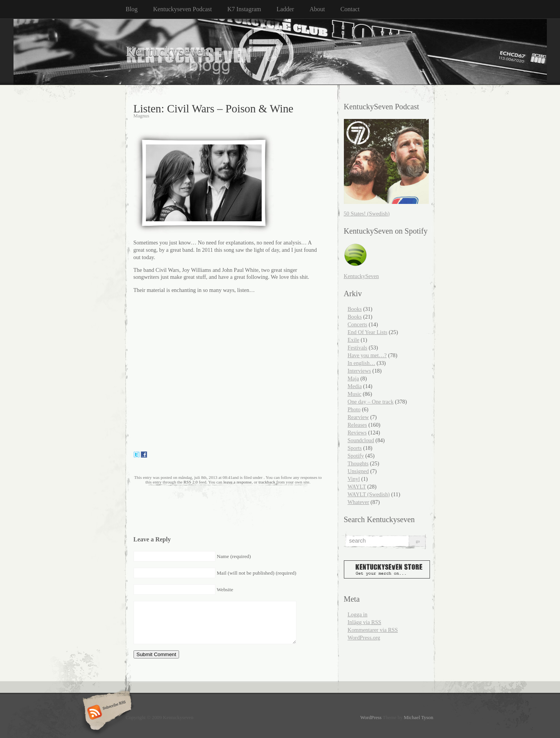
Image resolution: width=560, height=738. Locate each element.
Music (355, 394)
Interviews (360, 371)
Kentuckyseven (168, 52)
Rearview (358, 417)
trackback (267, 482)
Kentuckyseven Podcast (183, 9)
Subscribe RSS (106, 713)
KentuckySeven (361, 276)
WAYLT (357, 487)
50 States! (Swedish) (367, 214)
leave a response (238, 482)
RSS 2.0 (191, 482)
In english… (362, 363)
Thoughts (358, 463)
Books (355, 309)
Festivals (358, 348)
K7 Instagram (244, 9)
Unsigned (358, 471)
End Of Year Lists (368, 332)
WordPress (371, 718)
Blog (132, 9)
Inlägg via (365, 622)
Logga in (358, 614)
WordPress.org (364, 638)
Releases (357, 425)
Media (355, 386)
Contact (350, 9)
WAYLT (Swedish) (369, 494)
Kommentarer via (373, 630)
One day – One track (371, 402)
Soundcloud (361, 440)
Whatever (359, 502)
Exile (354, 340)
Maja (354, 378)
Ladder (285, 9)
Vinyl (354, 479)
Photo (354, 409)
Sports (355, 448)
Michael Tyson (418, 718)
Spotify (356, 456)
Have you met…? (367, 355)
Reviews (357, 433)
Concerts (358, 324)
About (317, 9)
